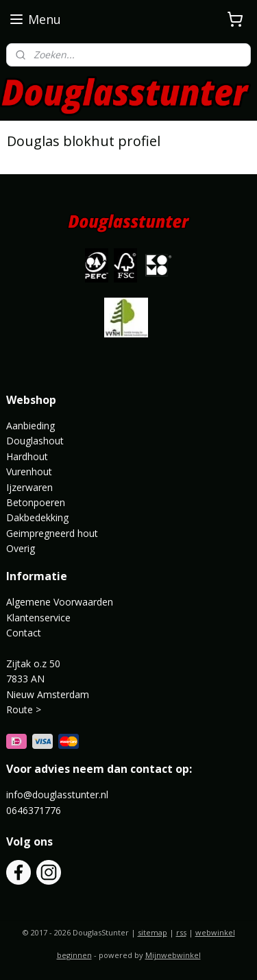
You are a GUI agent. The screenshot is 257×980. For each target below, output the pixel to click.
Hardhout (27, 456)
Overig (21, 548)
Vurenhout (29, 471)
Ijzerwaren (29, 487)
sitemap (152, 932)
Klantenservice (38, 618)
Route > (25, 709)
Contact (24, 633)
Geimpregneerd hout (52, 533)
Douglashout (35, 441)
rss (181, 932)
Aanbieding (30, 426)
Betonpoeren (36, 502)
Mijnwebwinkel (173, 955)
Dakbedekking (37, 517)
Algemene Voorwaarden (60, 602)
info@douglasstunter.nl (57, 794)
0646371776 (34, 810)
